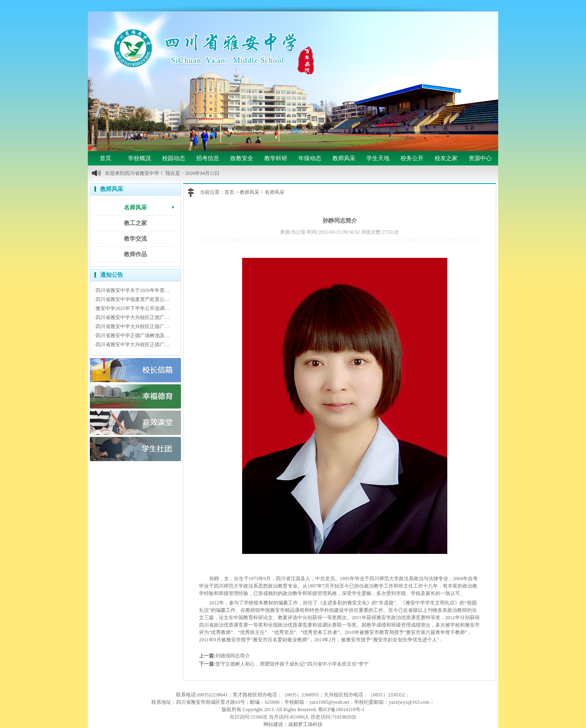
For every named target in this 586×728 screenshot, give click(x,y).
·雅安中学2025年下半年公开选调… (132, 308)
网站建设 (273, 724)
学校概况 (140, 158)
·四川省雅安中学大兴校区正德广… (132, 317)
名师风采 (135, 208)
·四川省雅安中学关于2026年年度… (132, 290)
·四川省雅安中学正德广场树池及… (132, 335)
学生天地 (378, 158)
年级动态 (310, 158)
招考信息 (208, 158)
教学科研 (276, 158)
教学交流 (135, 239)
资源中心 (480, 158)
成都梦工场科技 (305, 724)
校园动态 (174, 158)
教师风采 (344, 158)
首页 (105, 158)
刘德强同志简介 (233, 656)
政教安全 (242, 158)
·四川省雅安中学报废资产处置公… (132, 299)
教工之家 (135, 223)
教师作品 (135, 254)
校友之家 (446, 158)
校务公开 (412, 158)
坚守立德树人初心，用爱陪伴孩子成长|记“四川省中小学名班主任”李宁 (292, 664)
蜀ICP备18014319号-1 (341, 710)
